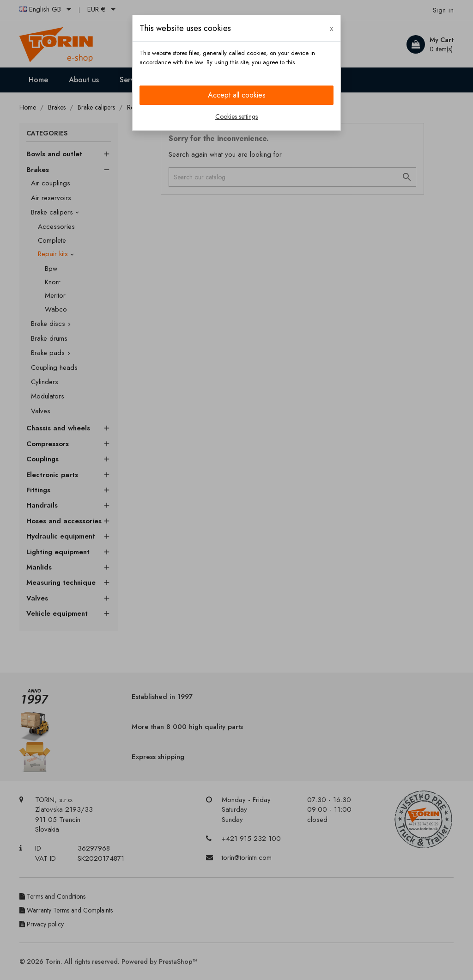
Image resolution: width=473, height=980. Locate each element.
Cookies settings (236, 116)
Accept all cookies (237, 95)
